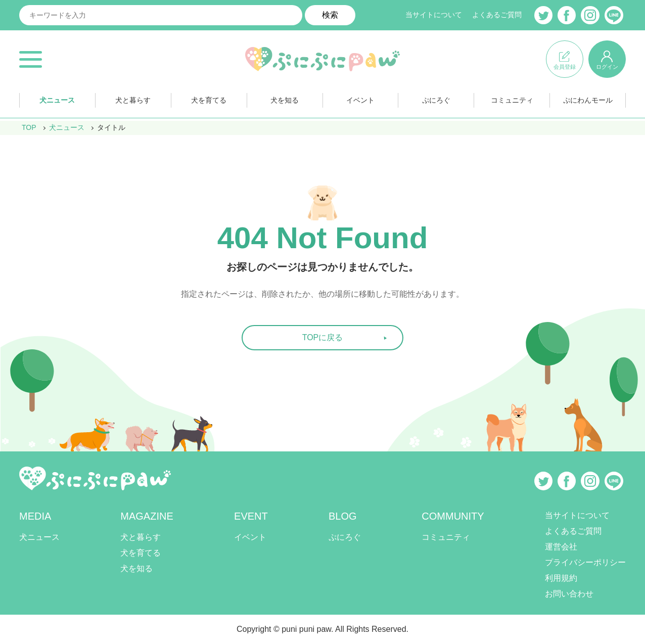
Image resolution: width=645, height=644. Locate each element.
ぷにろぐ (436, 100)
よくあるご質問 (497, 15)
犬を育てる (209, 100)
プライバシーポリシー (585, 562)
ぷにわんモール (588, 100)
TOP (29, 127)
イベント (360, 100)
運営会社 (561, 547)
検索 (330, 15)
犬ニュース (57, 100)
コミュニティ (512, 100)
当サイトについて (434, 15)
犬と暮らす (133, 100)
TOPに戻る (323, 337)
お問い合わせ (569, 594)
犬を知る (285, 100)
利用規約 (561, 578)
